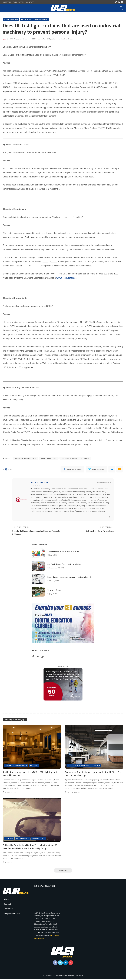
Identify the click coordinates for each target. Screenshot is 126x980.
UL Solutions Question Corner (34, 20)
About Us (8, 900)
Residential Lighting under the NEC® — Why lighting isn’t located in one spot (30, 774)
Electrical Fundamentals (16, 766)
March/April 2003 (11, 20)
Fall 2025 (34, 766)
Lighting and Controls (26, 458)
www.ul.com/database (67, 278)
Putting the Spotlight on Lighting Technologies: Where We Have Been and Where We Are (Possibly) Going (31, 847)
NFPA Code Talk (38, 839)
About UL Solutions (14, 39)
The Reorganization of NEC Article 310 (64, 552)
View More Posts (104, 483)
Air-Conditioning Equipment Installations (65, 565)
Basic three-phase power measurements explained (69, 578)
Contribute (9, 910)
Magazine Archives (12, 914)
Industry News (22, 839)
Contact (7, 905)
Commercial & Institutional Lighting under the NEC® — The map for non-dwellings (93, 774)
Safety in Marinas (55, 591)
